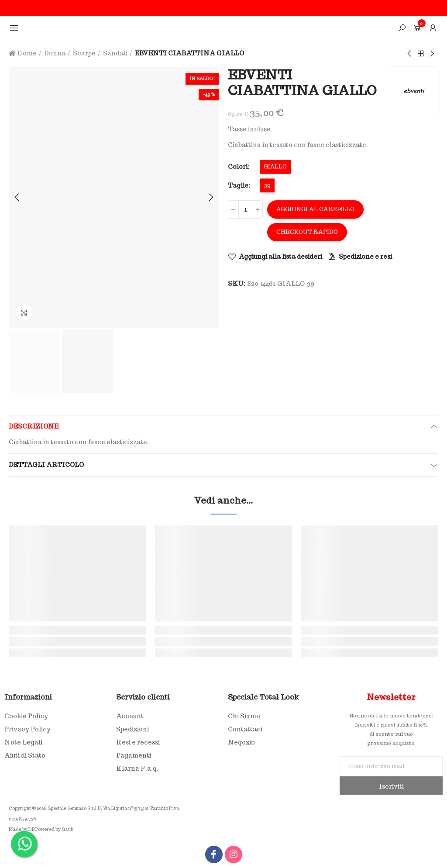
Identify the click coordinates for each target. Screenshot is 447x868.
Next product (432, 54)
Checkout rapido (307, 232)
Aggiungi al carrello (315, 209)
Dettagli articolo (46, 465)
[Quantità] (245, 209)
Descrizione (34, 426)
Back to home (421, 54)
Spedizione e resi (365, 257)
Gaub (67, 830)
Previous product (410, 54)
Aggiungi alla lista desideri (280, 257)
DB (31, 830)
